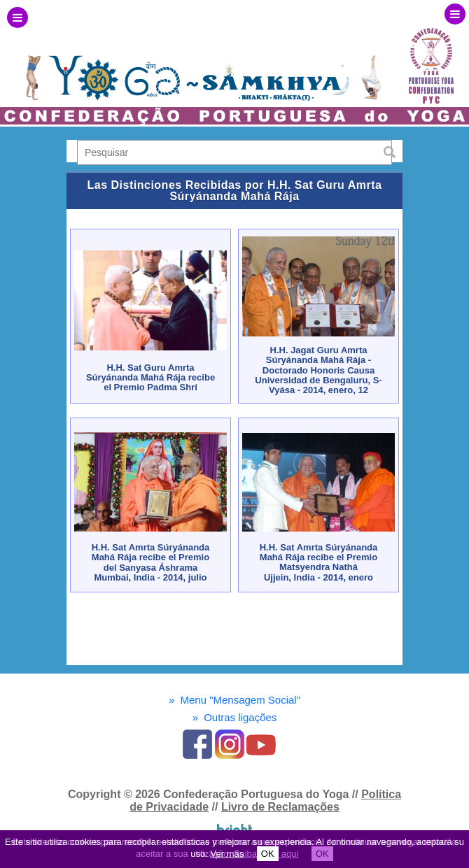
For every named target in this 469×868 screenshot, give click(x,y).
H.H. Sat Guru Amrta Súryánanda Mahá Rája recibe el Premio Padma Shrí (150, 378)
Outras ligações (235, 717)
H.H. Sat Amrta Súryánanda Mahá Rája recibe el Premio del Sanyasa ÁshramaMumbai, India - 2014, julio (151, 562)
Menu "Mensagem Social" (234, 700)
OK (268, 854)
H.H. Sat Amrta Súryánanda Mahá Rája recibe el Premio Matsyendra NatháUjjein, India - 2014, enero (319, 562)
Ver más (227, 854)
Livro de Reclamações (280, 807)
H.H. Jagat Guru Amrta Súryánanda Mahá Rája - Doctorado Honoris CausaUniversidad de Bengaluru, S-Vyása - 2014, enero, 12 (318, 370)
